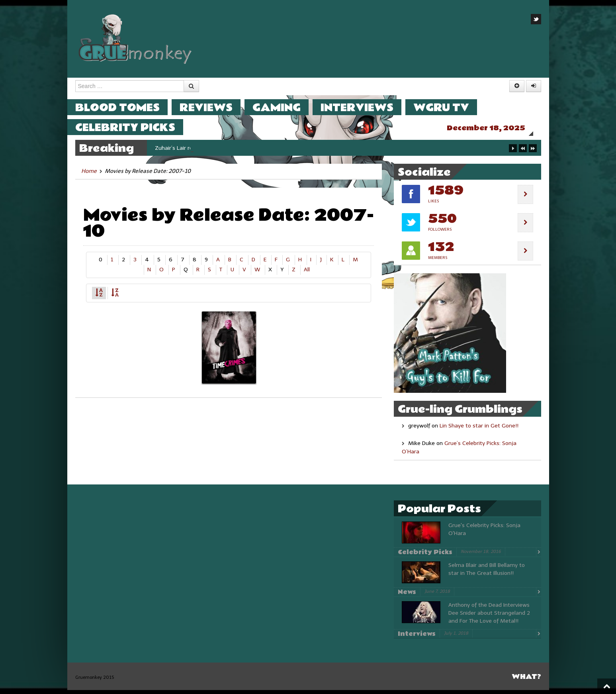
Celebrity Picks (133, 127)
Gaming (285, 107)
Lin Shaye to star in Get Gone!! (479, 430)
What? (526, 681)
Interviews (365, 107)
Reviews (214, 107)
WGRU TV (449, 107)
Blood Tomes (125, 107)
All (307, 273)
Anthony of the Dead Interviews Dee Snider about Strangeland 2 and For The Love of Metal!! (489, 617)
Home (89, 175)
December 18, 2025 (494, 128)
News (407, 596)
